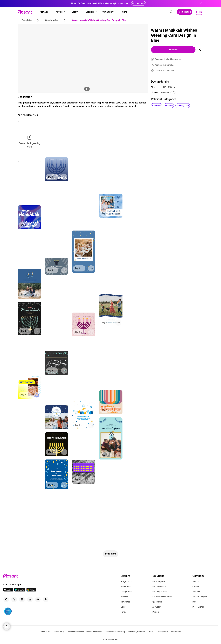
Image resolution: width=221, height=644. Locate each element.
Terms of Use (45, 632)
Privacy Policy (59, 632)
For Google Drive (160, 592)
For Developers (159, 587)
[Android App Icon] (20, 591)
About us (196, 592)
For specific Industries (162, 597)
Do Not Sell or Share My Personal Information (85, 632)
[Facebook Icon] (6, 599)
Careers (196, 587)
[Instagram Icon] (22, 599)
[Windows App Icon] (31, 591)
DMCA (151, 632)
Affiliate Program (200, 597)
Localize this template (165, 71)
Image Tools (126, 581)
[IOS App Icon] (8, 591)
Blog (194, 602)
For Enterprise (159, 581)
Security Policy (162, 632)
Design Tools (126, 592)
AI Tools (124, 597)
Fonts (123, 612)
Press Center (198, 607)
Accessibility (176, 632)
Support (196, 581)
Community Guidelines (137, 632)
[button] (45, 12)
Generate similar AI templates (168, 59)
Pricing (156, 612)
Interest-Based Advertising (115, 632)
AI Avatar (157, 607)
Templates (125, 602)
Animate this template (165, 65)
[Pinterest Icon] (46, 599)
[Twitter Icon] (14, 599)
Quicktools (157, 602)
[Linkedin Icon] (30, 599)
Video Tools (126, 587)
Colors (124, 607)
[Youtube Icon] (38, 599)
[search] (171, 12)
